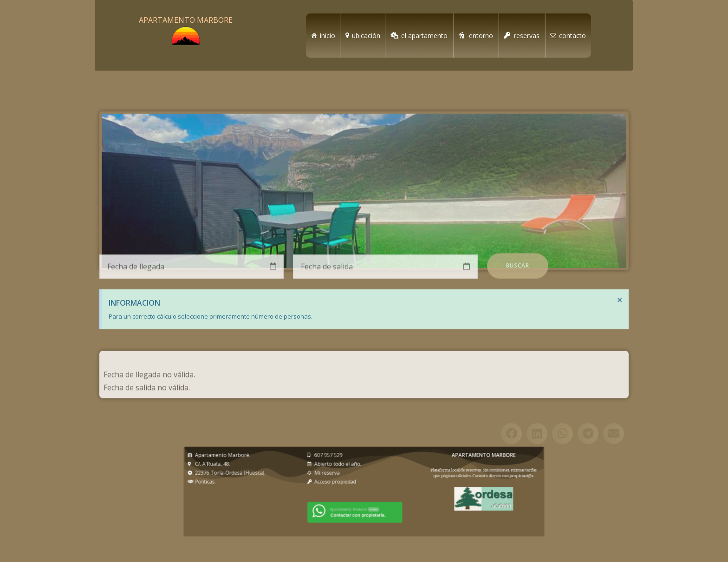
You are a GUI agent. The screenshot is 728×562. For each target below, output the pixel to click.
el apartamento (424, 36)
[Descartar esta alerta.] (620, 300)
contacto (572, 36)
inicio (328, 36)
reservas (527, 36)
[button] (511, 451)
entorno (481, 36)
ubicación (366, 36)
